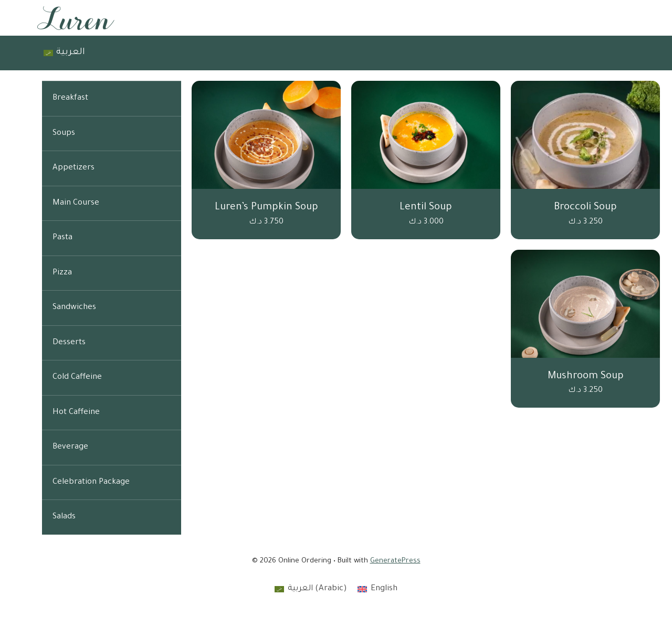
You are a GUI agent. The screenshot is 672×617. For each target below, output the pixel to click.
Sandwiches (74, 308)
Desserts (69, 343)
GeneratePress (395, 561)
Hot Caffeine (76, 413)
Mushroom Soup (586, 376)
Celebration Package (91, 482)
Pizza (62, 273)
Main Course (76, 203)
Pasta (62, 238)
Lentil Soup (426, 208)
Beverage (70, 447)
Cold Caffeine (77, 377)
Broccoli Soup (585, 208)
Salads (64, 517)
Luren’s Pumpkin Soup (266, 208)
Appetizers (73, 168)
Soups (64, 134)
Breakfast (70, 98)
